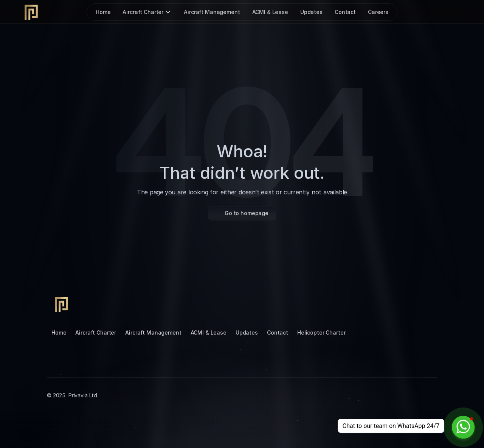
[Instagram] (352, 304)
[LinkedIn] (389, 304)
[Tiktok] (371, 304)
